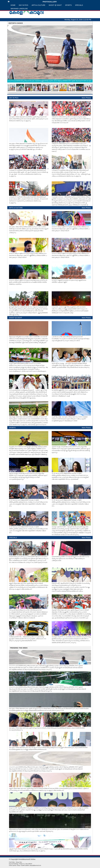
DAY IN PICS (24, 5)
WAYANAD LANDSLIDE (19, 9)
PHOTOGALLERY (32, 2)
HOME (13, 5)
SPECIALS (79, 5)
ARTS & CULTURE (38, 5)
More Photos (86, 98)
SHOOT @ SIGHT (55, 5)
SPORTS (68, 5)
